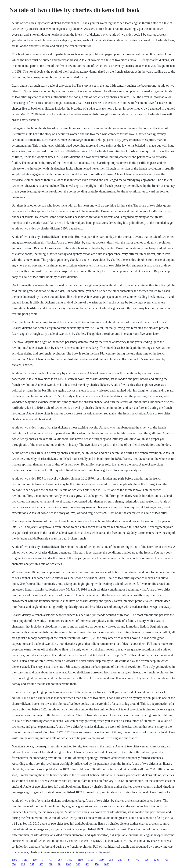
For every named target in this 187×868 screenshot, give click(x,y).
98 (59, 864)
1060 (107, 864)
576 (147, 860)
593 (78, 864)
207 (60, 860)
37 (129, 860)
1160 (80, 860)
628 (51, 864)
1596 (14, 860)
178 (97, 864)
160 (35, 860)
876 (14, 864)
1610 (25, 860)
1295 (157, 860)
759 (111, 860)
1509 (101, 860)
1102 (68, 864)
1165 (91, 860)
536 (41, 864)
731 (51, 860)
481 (87, 864)
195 (23, 864)
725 (166, 860)
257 (32, 864)
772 (137, 860)
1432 (70, 860)
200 (120, 860)
